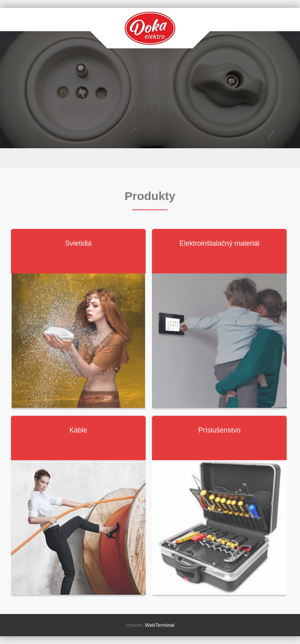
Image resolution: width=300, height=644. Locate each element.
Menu (150, 158)
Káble (79, 431)
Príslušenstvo (220, 431)
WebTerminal (160, 625)
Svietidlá (79, 244)
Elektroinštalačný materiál (219, 244)
